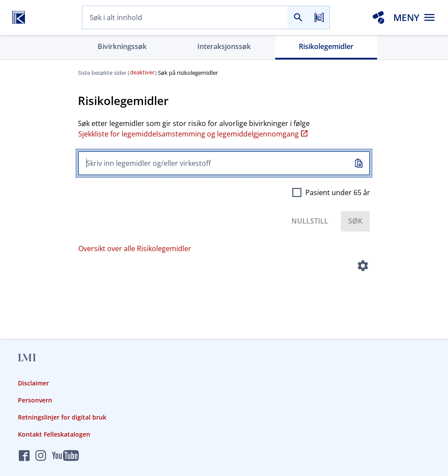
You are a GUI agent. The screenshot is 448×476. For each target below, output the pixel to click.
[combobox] (185, 18)
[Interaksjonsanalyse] (378, 17)
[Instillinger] (363, 267)
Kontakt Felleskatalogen (54, 434)
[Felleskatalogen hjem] (19, 17)
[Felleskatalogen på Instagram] (41, 456)
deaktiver (142, 72)
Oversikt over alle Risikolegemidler (135, 248)
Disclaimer (33, 383)
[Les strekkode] (319, 18)
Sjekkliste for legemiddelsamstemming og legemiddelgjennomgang (193, 134)
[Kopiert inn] (359, 163)
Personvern (35, 400)
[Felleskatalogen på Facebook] (24, 456)
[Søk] (298, 18)
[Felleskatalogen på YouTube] (65, 456)
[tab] (122, 47)
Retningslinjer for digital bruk (62, 417)
